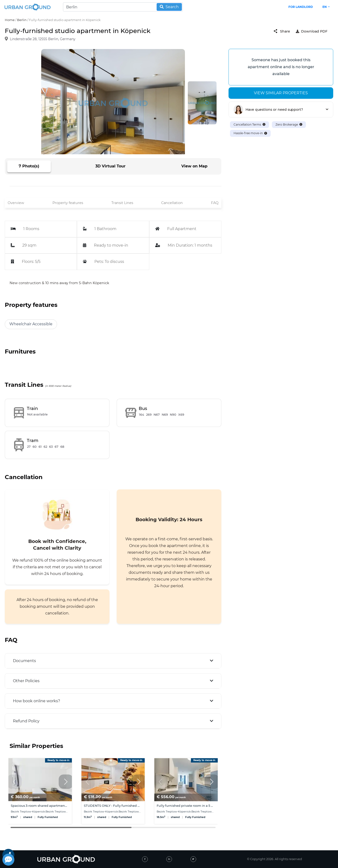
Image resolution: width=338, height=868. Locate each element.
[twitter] (193, 859)
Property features (68, 203)
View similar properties (281, 93)
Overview (16, 203)
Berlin (22, 20)
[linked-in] (169, 859)
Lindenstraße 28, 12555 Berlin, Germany (43, 39)
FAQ (215, 203)
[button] (66, 782)
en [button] (325, 7)
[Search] (123, 7)
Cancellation (172, 203)
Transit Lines (122, 203)
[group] (40, 791)
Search (169, 7)
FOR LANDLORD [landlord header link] (301, 7)
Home (10, 20)
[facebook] (145, 859)
